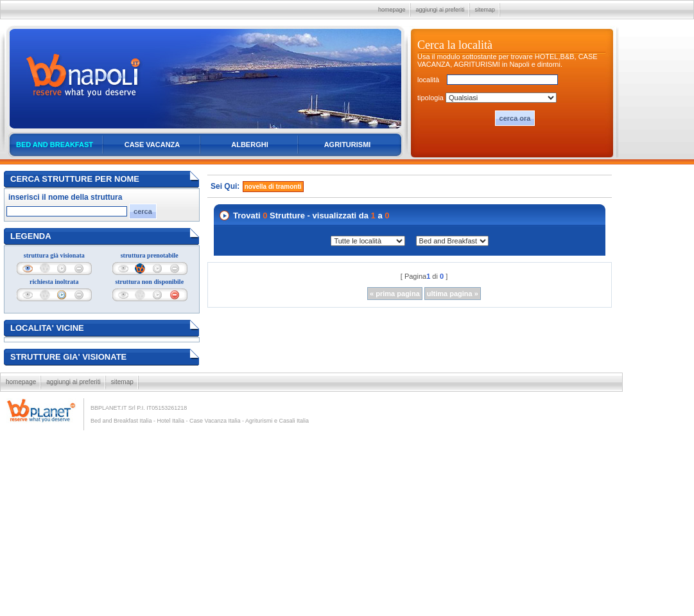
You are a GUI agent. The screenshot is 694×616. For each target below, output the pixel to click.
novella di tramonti (273, 187)
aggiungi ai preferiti (440, 10)
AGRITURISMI (348, 145)
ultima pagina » (453, 294)
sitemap (485, 10)
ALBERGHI (249, 145)
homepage (392, 10)
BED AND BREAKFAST (55, 145)
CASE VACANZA (152, 145)
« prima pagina (395, 294)
